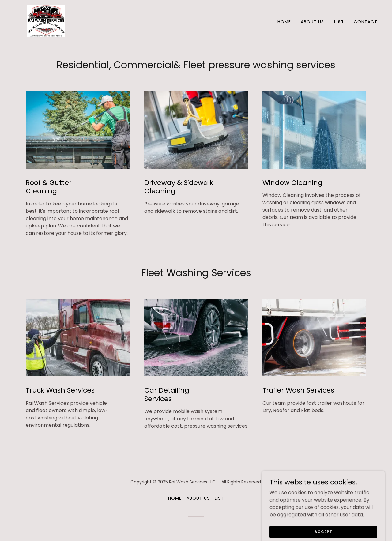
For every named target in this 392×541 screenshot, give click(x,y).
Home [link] (284, 22)
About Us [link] (312, 22)
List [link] (339, 22)
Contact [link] (366, 22)
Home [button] (175, 498)
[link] (46, 20)
